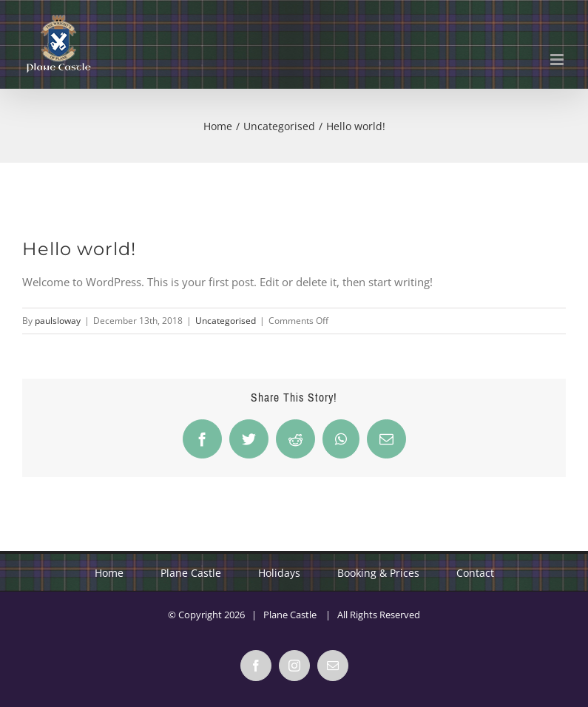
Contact (475, 573)
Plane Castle (191, 573)
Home (109, 573)
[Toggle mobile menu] (558, 60)
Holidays (279, 573)
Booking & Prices (378, 573)
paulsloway (58, 321)
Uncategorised (226, 321)
